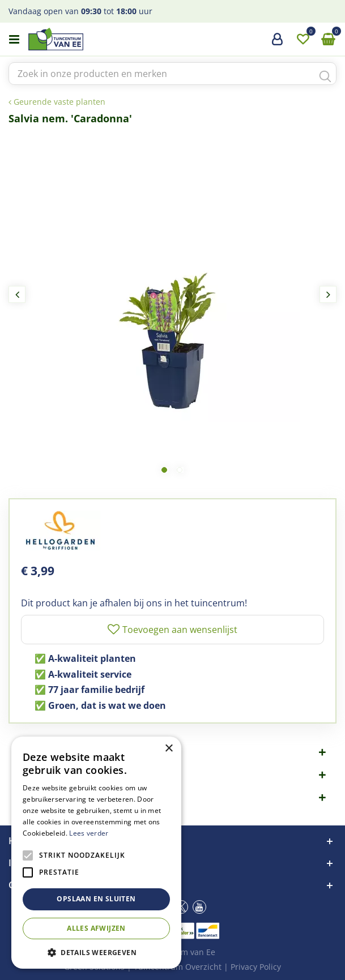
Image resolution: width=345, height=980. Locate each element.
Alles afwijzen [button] (96, 928)
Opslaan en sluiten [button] (96, 899)
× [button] (169, 749)
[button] (96, 952)
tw (181, 907)
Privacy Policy (256, 967)
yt (199, 907)
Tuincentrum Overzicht (178, 967)
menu (14, 40)
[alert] (96, 853)
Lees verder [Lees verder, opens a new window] (89, 833)
